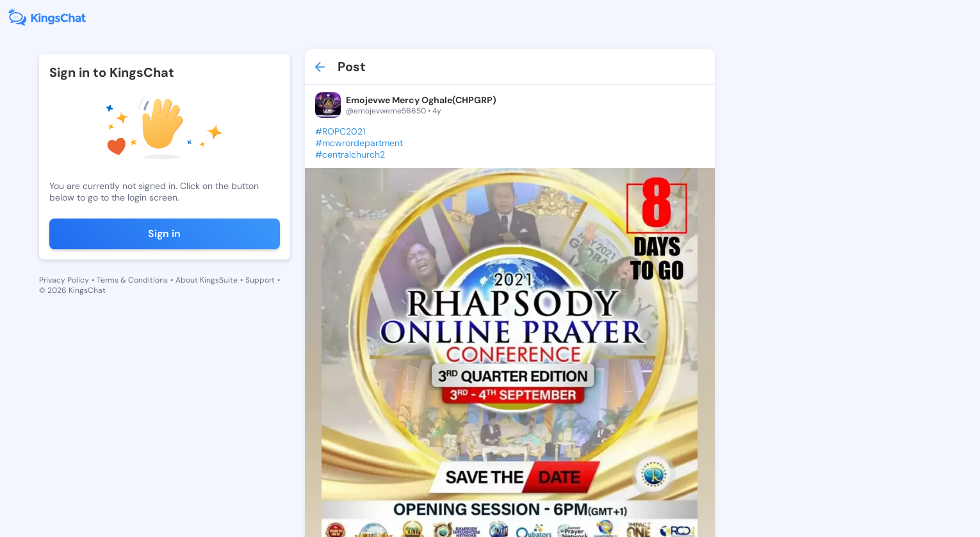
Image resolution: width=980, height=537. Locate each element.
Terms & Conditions (132, 280)
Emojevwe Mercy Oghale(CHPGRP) (421, 100)
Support (260, 280)
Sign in (164, 234)
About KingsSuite (207, 280)
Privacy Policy (64, 280)
